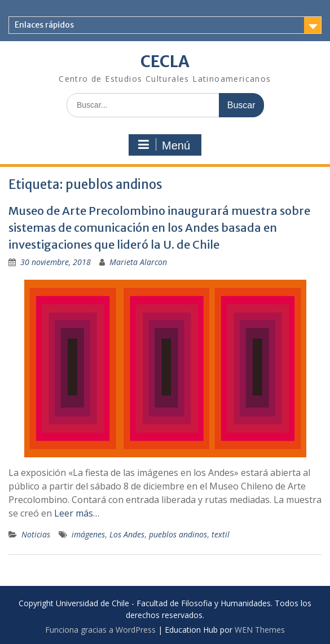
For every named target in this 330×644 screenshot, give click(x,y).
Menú (164, 145)
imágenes (88, 534)
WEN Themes (260, 630)
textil (221, 534)
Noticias (36, 534)
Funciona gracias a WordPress (100, 630)
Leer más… (77, 513)
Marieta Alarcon (138, 262)
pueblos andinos (178, 534)
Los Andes (127, 534)
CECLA (165, 61)
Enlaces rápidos (44, 25)
